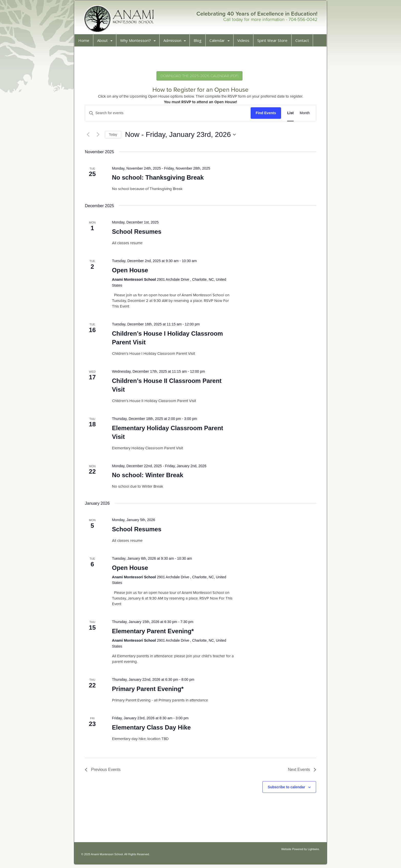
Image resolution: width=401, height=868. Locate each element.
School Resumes (138, 233)
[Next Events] (100, 136)
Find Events (264, 115)
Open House (131, 272)
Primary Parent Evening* (149, 691)
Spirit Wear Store (274, 42)
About (104, 42)
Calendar (219, 42)
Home (86, 42)
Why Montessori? (137, 42)
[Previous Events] (90, 136)
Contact (304, 42)
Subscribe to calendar (285, 789)
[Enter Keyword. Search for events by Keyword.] (168, 115)
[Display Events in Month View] (303, 115)
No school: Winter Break (149, 477)
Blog (199, 42)
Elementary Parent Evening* (154, 633)
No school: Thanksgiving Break (159, 179)
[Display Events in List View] (289, 115)
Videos (245, 42)
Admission (174, 42)
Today (115, 136)
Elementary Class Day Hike (153, 729)
